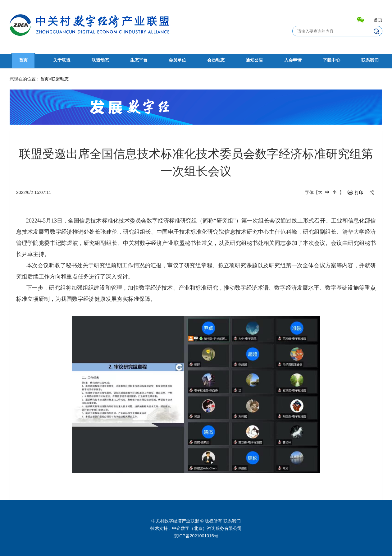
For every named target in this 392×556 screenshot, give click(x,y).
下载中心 (331, 60)
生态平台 (139, 60)
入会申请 (293, 60)
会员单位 (177, 60)
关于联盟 (62, 60)
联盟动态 (100, 60)
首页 (378, 20)
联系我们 (370, 60)
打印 (359, 192)
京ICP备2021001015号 (196, 536)
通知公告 (254, 60)
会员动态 (216, 60)
